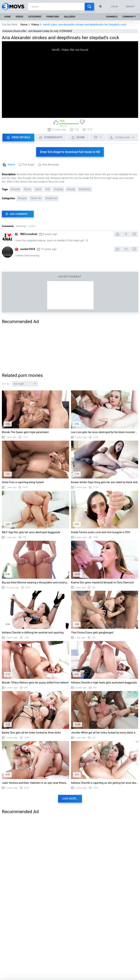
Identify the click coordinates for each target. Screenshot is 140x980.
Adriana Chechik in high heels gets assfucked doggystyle (104, 683)
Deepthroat (85, 189)
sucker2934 (28, 249)
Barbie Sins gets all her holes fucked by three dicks (31, 733)
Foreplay (58, 189)
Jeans (38, 189)
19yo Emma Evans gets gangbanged (92, 633)
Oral (48, 189)
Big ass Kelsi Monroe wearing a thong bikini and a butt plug (36, 582)
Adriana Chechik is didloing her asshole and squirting (33, 633)
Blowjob (22, 198)
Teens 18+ (36, 198)
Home (7, 17)
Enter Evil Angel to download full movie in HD (70, 152)
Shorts (27, 189)
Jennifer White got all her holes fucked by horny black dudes (105, 733)
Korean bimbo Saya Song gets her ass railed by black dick (104, 482)
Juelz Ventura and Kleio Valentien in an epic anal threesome (36, 783)
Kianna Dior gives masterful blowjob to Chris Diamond (102, 582)
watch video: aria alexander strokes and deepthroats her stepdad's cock (84, 25)
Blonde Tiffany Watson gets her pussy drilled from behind (35, 683)
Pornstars (53, 17)
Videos (19, 17)
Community (129, 17)
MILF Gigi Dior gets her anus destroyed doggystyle (31, 532)
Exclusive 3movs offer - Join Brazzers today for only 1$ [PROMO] (37, 31)
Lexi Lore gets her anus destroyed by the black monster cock (105, 432)
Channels (112, 17)
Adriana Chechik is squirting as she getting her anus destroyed (105, 783)
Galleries (70, 17)
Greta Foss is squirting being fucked (23, 482)
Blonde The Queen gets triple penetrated (25, 432)
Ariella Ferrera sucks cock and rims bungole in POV (101, 532)
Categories (35, 17)
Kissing (71, 189)
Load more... (70, 799)
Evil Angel (28, 165)
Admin (11, 165)
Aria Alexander (51, 165)
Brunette (15, 189)
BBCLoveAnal (29, 234)
